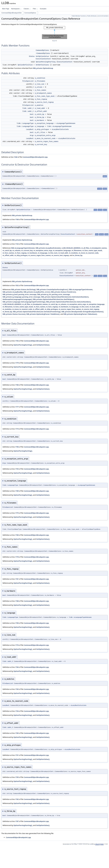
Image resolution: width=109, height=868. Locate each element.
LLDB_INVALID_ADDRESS (71, 248)
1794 (17, 711)
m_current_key (41, 144)
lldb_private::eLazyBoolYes (34, 292)
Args (32, 135)
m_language (40, 126)
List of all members (103, 16)
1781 (17, 579)
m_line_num (40, 84)
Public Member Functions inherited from (27, 68)
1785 (17, 733)
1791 (17, 755)
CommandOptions (30, 13)
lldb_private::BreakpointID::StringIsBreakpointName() (83, 312)
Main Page (6, 9)
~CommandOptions (43, 53)
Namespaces (16, 9)
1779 (17, 363)
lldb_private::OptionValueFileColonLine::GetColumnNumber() (65, 297)
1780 (17, 535)
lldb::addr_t (28, 108)
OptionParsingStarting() (23, 345)
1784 (17, 667)
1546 (16, 157)
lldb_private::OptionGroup (43, 68)
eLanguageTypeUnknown (66, 123)
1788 (17, 601)
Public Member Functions (79, 16)
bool (32, 114)
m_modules (39, 105)
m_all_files (40, 132)
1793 (17, 469)
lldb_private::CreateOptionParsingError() (52, 289)
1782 (17, 799)
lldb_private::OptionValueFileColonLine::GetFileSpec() (53, 299)
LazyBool (30, 129)
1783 (17, 689)
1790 (17, 623)
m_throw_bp (40, 117)
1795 (17, 777)
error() (48, 292)
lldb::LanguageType (25, 123)
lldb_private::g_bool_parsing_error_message (19, 294)
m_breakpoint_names (43, 93)
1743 (17, 244)
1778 (17, 557)
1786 (17, 385)
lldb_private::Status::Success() (14, 314)
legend (55, 41)
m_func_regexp (41, 99)
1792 (17, 341)
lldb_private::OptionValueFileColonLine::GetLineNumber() (68, 302)
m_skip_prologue (42, 129)
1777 (17, 407)
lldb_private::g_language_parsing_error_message (21, 297)
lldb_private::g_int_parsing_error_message (53, 294)
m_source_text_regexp (44, 102)
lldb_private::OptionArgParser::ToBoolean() (80, 314)
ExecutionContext (43, 59)
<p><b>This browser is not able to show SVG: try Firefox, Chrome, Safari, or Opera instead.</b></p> (55, 33)
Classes (27, 9)
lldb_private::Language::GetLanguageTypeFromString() (24, 302)
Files (35, 9)
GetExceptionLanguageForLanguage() (17, 299)
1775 (17, 513)
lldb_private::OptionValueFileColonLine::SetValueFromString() (37, 312)
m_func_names (40, 90)
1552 (17, 285)
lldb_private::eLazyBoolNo (13, 292)
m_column (39, 87)
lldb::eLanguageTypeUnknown (59, 126)
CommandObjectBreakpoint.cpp (35, 157)
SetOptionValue (42, 56)
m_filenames (40, 81)
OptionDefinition (25, 65)
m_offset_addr (41, 111)
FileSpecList (28, 81)
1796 (17, 447)
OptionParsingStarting (46, 62)
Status (32, 56)
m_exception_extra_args (45, 135)
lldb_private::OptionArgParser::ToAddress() (43, 314)
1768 (17, 219)
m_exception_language (44, 123)
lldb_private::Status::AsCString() (23, 289)
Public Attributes (92, 16)
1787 (17, 821)
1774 (17, 429)
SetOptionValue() (43, 345)
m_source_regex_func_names (47, 141)
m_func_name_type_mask (45, 96)
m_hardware (40, 120)
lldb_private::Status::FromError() (63, 292)
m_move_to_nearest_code (45, 138)
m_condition (40, 78)
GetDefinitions (42, 65)
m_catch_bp (40, 114)
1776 (17, 645)
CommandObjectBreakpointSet (11, 13)
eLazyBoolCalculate (60, 129)
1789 (17, 491)
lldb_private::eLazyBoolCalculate (48, 248)
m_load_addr (40, 108)
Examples (43, 9)
